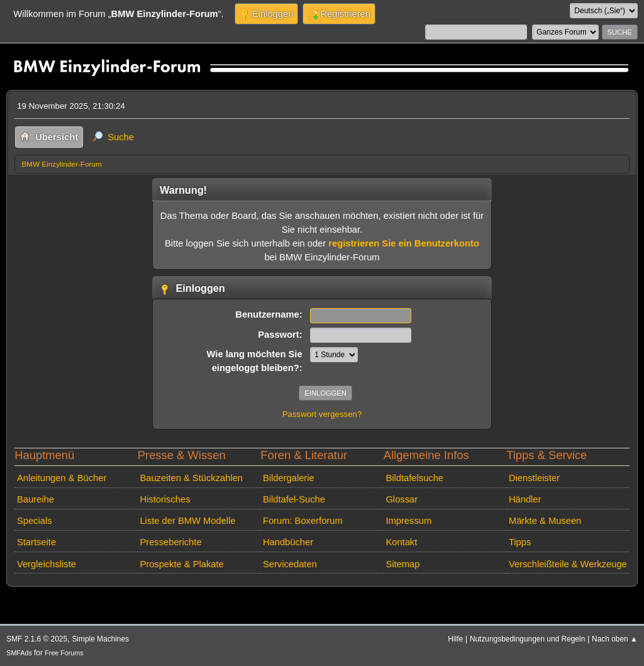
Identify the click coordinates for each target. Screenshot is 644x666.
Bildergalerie (289, 478)
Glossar (402, 499)
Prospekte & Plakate (181, 564)
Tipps (520, 542)
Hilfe (455, 639)
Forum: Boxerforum (303, 521)
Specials (35, 521)
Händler (525, 499)
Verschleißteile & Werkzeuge (568, 564)
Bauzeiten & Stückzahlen (191, 478)
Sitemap (402, 564)
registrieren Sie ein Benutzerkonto (404, 243)
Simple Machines (100, 639)
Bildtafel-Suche (294, 499)
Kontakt (401, 542)
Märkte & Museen (545, 521)
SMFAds (19, 653)
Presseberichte (170, 542)
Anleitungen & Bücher (62, 478)
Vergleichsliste (47, 564)
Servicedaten (290, 564)
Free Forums (64, 653)
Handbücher (288, 542)
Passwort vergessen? (322, 414)
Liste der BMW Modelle (187, 521)
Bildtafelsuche (414, 478)
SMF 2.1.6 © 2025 (37, 639)
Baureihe (36, 499)
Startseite (36, 542)
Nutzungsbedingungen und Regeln (527, 639)
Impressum (408, 521)
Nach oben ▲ (615, 639)
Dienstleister (534, 478)
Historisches (165, 499)
